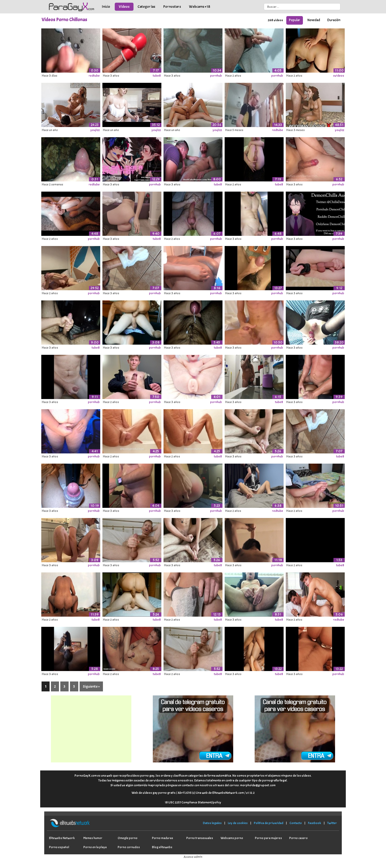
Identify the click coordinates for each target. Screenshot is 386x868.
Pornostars (172, 7)
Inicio (106, 7)
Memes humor (93, 838)
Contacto (296, 823)
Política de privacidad (269, 823)
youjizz (95, 130)
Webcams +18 (200, 7)
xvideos (339, 76)
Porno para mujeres (268, 838)
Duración (334, 20)
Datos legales (212, 823)
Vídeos (124, 7)
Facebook (315, 823)
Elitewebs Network (62, 838)
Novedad (314, 20)
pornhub (216, 76)
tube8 (157, 76)
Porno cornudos (129, 847)
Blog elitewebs (162, 847)
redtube (94, 76)
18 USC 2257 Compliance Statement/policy (193, 802)
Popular (295, 20)
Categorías (146, 7)
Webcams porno (232, 838)
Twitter (332, 823)
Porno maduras (163, 838)
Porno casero (298, 838)
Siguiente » (91, 686)
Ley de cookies (238, 823)
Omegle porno (128, 838)
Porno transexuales (200, 838)
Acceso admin (193, 857)
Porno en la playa (95, 847)
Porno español (59, 847)
